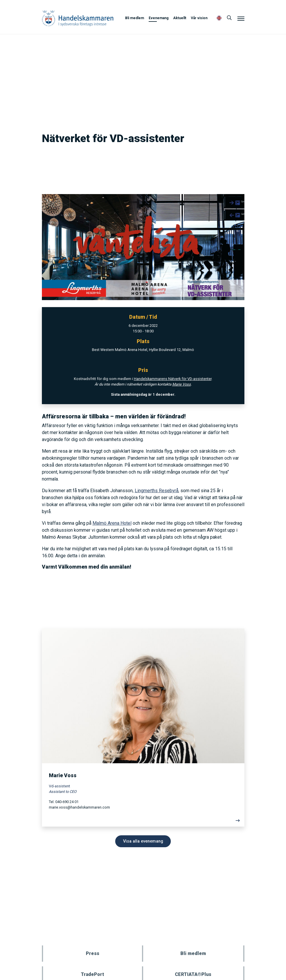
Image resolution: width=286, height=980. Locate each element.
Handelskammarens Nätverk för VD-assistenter (173, 379)
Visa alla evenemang (143, 841)
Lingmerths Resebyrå (157, 491)
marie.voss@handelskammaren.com (79, 807)
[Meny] (241, 18)
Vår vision (199, 18)
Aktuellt (180, 18)
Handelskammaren (78, 18)
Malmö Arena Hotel (112, 523)
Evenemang (159, 18)
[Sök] (229, 18)
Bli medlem (135, 18)
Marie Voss (182, 384)
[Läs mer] (143, 822)
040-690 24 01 (67, 802)
